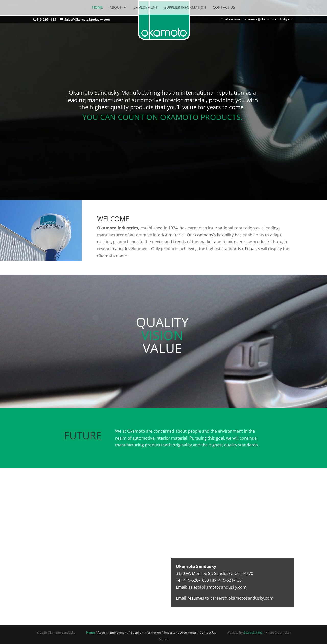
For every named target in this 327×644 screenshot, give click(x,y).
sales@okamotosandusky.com (217, 587)
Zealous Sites (253, 632)
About (116, 7)
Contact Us (224, 7)
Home (98, 7)
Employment (145, 7)
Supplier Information (185, 7)
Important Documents (180, 632)
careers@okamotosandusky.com (242, 598)
